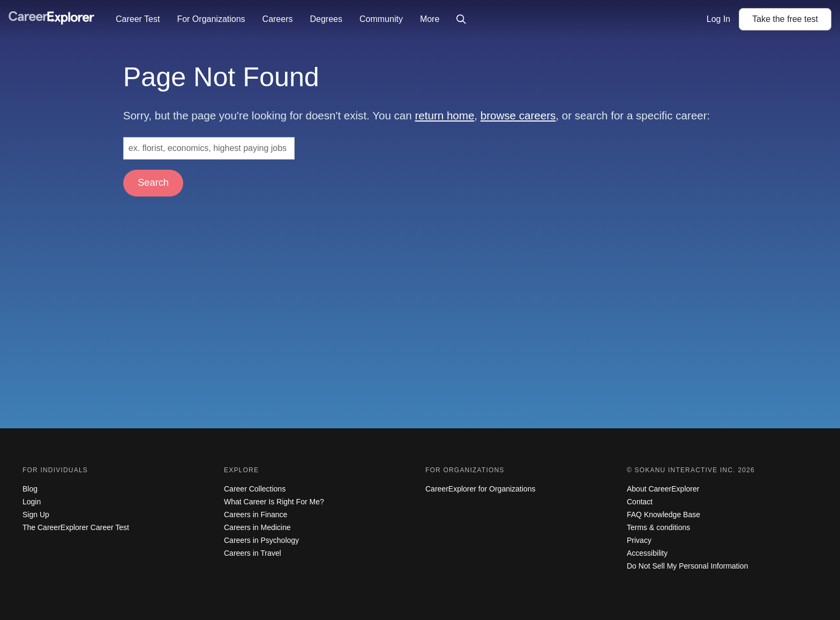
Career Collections (255, 489)
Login (32, 502)
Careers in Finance (256, 515)
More (430, 19)
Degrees (326, 19)
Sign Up (36, 515)
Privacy (639, 540)
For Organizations (211, 19)
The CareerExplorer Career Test (76, 527)
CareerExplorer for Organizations (480, 489)
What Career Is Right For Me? (274, 502)
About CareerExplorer (663, 489)
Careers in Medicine (257, 527)
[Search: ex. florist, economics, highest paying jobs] (209, 148)
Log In (718, 19)
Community (381, 19)
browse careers (518, 115)
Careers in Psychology (261, 540)
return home (444, 115)
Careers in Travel (253, 553)
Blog (30, 489)
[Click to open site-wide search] (461, 19)
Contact (640, 502)
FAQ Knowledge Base (663, 515)
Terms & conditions (658, 527)
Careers (278, 19)
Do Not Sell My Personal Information (687, 566)
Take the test (785, 19)
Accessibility (647, 553)
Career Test (138, 19)
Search (153, 182)
